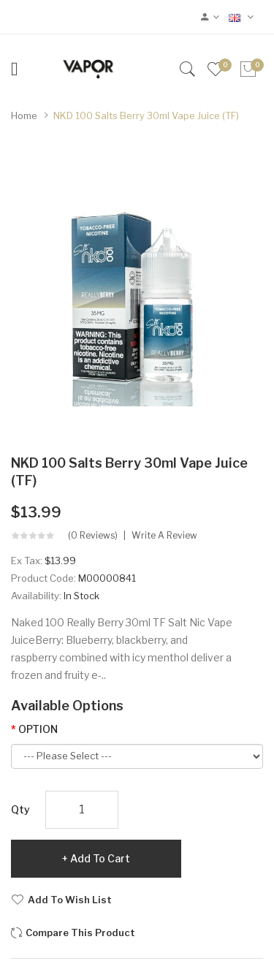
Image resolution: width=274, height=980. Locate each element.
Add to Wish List (70, 900)
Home (24, 115)
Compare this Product (80, 932)
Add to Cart (100, 858)
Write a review (164, 536)
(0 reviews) (93, 536)
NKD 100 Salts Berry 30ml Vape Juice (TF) (146, 115)
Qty (20, 809)
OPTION (38, 729)
